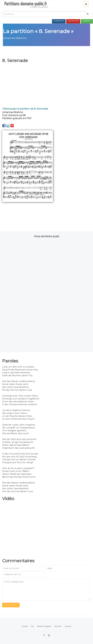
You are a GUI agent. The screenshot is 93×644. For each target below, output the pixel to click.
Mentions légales (44, 626)
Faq (32, 626)
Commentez (11, 605)
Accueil (25, 626)
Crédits (87, 21)
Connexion (59, 21)
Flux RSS (58, 626)
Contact (68, 626)
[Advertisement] (45, 85)
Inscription (73, 21)
